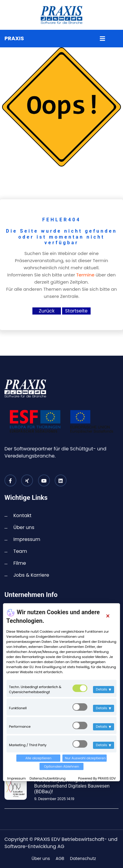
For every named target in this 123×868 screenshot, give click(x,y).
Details (104, 689)
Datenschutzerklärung (48, 778)
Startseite (76, 311)
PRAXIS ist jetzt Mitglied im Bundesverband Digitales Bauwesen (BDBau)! (72, 786)
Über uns (24, 527)
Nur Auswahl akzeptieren (85, 758)
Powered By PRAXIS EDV (97, 778)
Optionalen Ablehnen (61, 766)
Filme (20, 563)
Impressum (17, 778)
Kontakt (22, 515)
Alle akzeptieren (38, 758)
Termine (85, 275)
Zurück (47, 311)
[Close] (108, 616)
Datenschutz (83, 858)
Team (20, 551)
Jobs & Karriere (31, 575)
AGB (60, 858)
